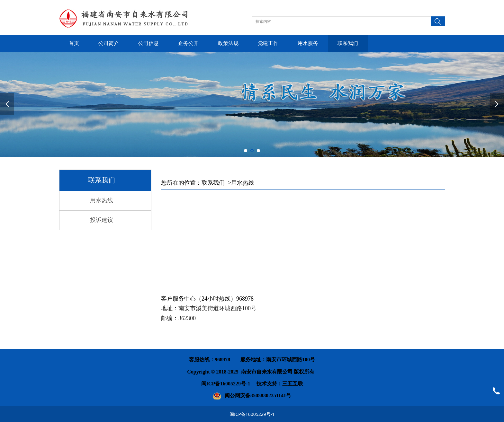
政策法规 (228, 43)
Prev (7, 104)
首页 (74, 43)
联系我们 (348, 43)
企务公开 (188, 43)
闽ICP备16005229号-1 (252, 414)
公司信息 (148, 43)
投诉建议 (102, 220)
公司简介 (109, 43)
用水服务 (308, 43)
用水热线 (102, 200)
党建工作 (268, 43)
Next (497, 104)
